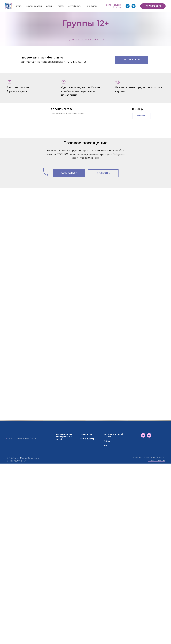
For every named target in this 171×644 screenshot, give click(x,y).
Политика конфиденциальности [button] (148, 628)
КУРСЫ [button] (49, 6)
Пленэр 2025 (87, 605)
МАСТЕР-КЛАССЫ (34, 6)
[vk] (134, 6)
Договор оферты (156, 631)
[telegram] (128, 6)
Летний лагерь (88, 609)
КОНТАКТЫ (92, 6)
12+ (106, 616)
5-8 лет (107, 607)
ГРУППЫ (19, 6)
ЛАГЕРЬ (61, 6)
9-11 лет (108, 612)
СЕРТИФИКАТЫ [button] (75, 6)
